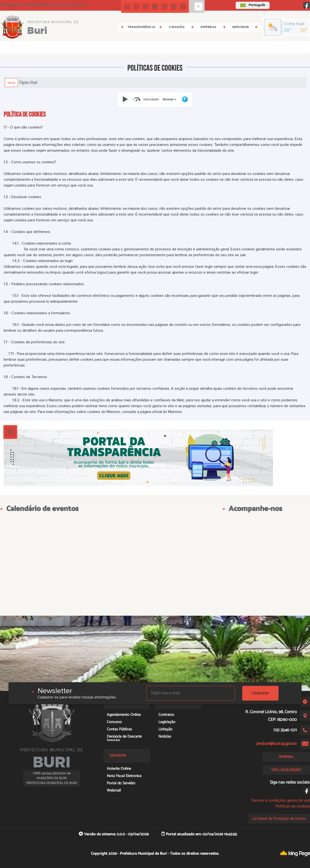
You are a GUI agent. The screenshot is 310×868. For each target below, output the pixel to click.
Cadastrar (260, 693)
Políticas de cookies (293, 806)
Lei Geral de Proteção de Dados (279, 819)
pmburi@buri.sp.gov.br (277, 744)
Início (11, 82)
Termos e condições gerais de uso (281, 800)
